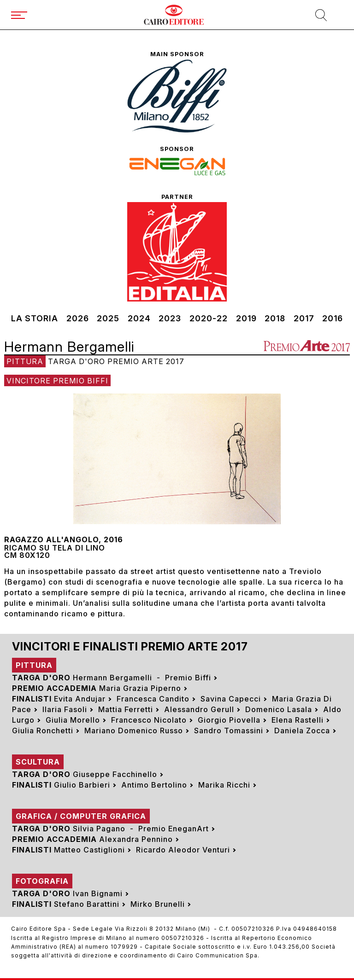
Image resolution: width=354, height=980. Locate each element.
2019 (246, 319)
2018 (275, 319)
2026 (78, 319)
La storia (35, 319)
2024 (139, 319)
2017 (304, 319)
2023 (170, 319)
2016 (333, 319)
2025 (108, 319)
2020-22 (209, 319)
